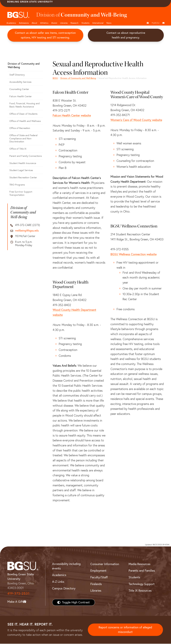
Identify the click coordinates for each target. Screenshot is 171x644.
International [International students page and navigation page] (98, 23)
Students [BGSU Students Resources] (134, 578)
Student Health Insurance (23, 164)
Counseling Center (19, 89)
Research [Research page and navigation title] (75, 23)
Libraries (64, 23)
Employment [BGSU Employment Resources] (98, 571)
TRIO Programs (17, 185)
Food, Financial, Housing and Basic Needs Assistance (24, 106)
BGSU (55, 79)
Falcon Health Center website (72, 116)
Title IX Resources (140, 591)
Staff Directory (17, 75)
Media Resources (139, 564)
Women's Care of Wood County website (136, 120)
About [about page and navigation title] (34, 23)
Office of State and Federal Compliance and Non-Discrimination (23, 139)
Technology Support (142, 584)
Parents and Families (142, 571)
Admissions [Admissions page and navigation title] (24, 23)
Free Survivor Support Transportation (21, 194)
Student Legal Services (21, 171)
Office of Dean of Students (23, 114)
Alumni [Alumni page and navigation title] (54, 23)
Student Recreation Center (23, 178)
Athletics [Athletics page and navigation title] (44, 23)
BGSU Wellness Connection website (134, 255)
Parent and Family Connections (26, 156)
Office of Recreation (20, 128)
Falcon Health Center (21, 97)
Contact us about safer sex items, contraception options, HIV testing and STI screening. (45, 35)
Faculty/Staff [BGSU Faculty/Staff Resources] (99, 578)
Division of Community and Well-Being (78, 79)
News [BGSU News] (109, 23)
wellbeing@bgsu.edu (27, 231)
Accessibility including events (66, 566)
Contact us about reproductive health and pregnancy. (126, 35)
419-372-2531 (18, 594)
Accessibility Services (20, 82)
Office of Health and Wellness (25, 121)
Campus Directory (64, 589)
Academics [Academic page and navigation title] (11, 23)
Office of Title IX (18, 149)
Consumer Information (105, 564)
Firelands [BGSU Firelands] (96, 584)
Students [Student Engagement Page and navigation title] (85, 23)
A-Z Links (58, 582)
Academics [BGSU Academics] (59, 575)
